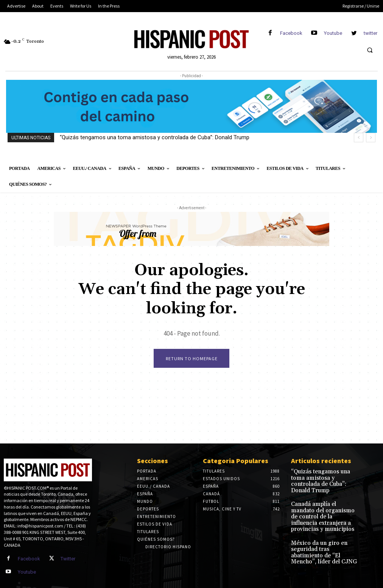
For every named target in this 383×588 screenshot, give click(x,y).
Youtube (333, 33)
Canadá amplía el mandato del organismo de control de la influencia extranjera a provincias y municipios (323, 503)
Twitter (66, 559)
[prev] (359, 138)
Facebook (291, 33)
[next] (371, 138)
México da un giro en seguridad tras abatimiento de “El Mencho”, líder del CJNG (323, 528)
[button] (370, 50)
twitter (371, 33)
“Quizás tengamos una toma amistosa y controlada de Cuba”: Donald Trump (155, 137)
